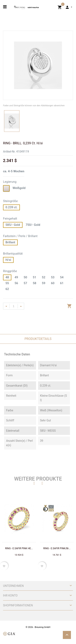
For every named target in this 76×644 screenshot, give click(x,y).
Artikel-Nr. (9, 152)
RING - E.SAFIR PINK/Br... (57, 548)
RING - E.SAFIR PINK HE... (19, 548)
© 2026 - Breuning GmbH (38, 627)
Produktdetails (38, 339)
